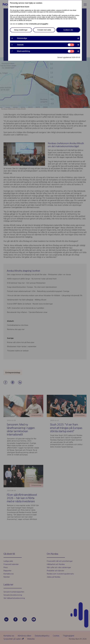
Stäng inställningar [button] (21, 30)
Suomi (27, 7)
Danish (12, 7)
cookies (21, 24)
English (18, 7)
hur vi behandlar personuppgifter (37, 24)
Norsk (22, 7)
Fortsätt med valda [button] (44, 30)
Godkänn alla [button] (68, 30)
